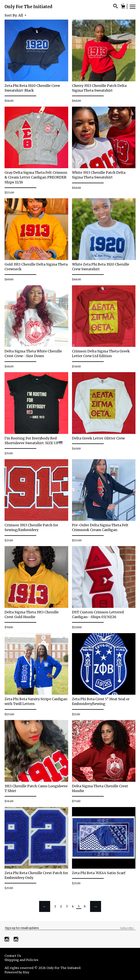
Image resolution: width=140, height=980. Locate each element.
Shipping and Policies (21, 960)
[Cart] (123, 7)
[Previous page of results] (45, 906)
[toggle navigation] (133, 6)
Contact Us (13, 956)
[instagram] (7, 940)
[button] (22, 15)
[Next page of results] (96, 906)
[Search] (115, 7)
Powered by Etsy (17, 972)
